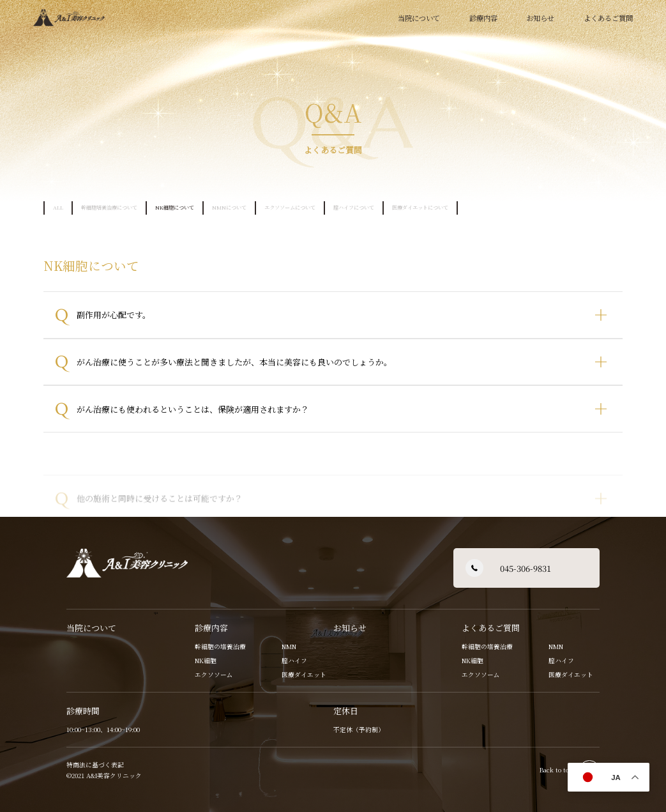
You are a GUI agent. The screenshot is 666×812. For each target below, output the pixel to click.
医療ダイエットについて (420, 207)
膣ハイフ (294, 661)
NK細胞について (175, 207)
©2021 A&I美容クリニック (105, 776)
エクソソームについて (290, 207)
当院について (419, 18)
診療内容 (211, 628)
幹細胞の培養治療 (220, 647)
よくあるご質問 (491, 628)
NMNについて (229, 207)
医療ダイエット (304, 675)
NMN (289, 647)
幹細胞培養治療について (109, 207)
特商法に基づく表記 (95, 765)
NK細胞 (206, 661)
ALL (58, 207)
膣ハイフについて (354, 207)
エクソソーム (214, 675)
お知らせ (540, 18)
